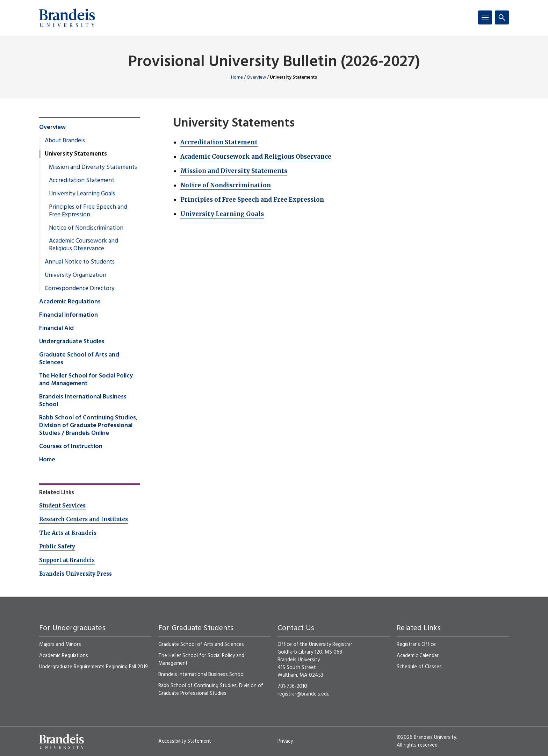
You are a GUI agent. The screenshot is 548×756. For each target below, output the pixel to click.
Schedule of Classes (419, 667)
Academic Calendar (418, 656)
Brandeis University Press (75, 574)
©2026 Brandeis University (426, 737)
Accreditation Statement (219, 142)
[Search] (502, 17)
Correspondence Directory (80, 289)
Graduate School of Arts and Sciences (79, 359)
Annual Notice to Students (80, 262)
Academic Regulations (70, 302)
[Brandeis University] (67, 18)
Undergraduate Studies (72, 342)
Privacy (285, 741)
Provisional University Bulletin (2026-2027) (274, 62)
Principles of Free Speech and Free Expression (252, 200)
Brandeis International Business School (83, 401)
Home (237, 77)
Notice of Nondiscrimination (226, 185)
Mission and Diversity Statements (234, 171)
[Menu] (485, 17)
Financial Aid (56, 329)
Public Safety (57, 546)
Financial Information (68, 315)
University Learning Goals (222, 214)
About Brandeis (65, 141)
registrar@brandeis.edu (304, 694)
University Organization (75, 275)
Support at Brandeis (67, 560)
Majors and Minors (60, 645)
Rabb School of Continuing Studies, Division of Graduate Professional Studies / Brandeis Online (88, 426)
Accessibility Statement (185, 741)
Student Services (62, 506)
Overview (256, 77)
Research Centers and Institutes (84, 519)
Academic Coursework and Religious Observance (256, 157)
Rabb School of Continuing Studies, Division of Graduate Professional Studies (211, 690)
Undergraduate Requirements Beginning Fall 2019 (93, 667)
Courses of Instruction (71, 447)
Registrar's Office (416, 645)
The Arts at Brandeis (68, 533)
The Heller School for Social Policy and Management (86, 380)
